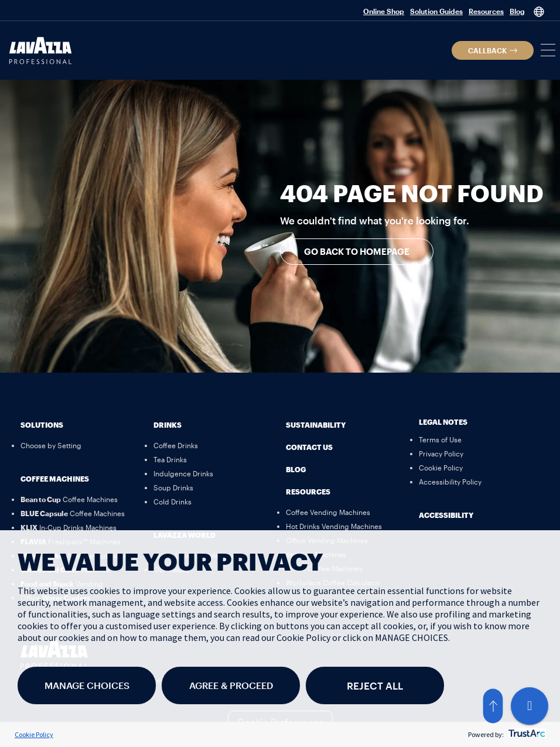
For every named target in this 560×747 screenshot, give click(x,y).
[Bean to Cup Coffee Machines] (69, 499)
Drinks (168, 425)
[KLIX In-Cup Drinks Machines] (69, 527)
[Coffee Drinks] (176, 445)
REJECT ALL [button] (375, 685)
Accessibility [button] (446, 515)
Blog (517, 11)
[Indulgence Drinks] (183, 473)
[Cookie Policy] (441, 468)
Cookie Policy (34, 734)
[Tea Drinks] (170, 459)
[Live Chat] (530, 706)
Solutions (42, 425)
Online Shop (384, 11)
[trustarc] (526, 734)
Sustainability (316, 425)
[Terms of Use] (440, 439)
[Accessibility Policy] (450, 482)
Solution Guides (436, 11)
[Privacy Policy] (441, 453)
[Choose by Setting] (51, 445)
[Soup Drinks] (173, 487)
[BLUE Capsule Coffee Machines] (73, 513)
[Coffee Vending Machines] (328, 512)
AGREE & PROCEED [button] (231, 685)
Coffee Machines (55, 479)
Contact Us (309, 447)
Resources (486, 11)
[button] (493, 50)
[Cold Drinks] (173, 502)
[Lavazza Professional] (40, 51)
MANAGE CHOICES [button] (87, 685)
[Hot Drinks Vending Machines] (334, 526)
